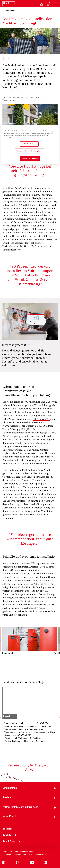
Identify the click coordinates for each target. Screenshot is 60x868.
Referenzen (10, 829)
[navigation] (56, 4)
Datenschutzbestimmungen (14, 855)
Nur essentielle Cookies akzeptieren (29, 151)
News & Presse (12, 841)
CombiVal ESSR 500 (37, 426)
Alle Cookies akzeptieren (30, 158)
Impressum (7, 852)
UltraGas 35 (9, 422)
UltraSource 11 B (41, 419)
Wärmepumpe (33, 402)
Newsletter (10, 835)
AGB (30, 855)
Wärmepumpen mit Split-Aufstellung (36, 233)
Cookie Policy (40, 855)
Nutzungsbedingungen (24, 852)
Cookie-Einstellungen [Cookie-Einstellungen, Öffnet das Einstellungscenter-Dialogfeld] (29, 144)
